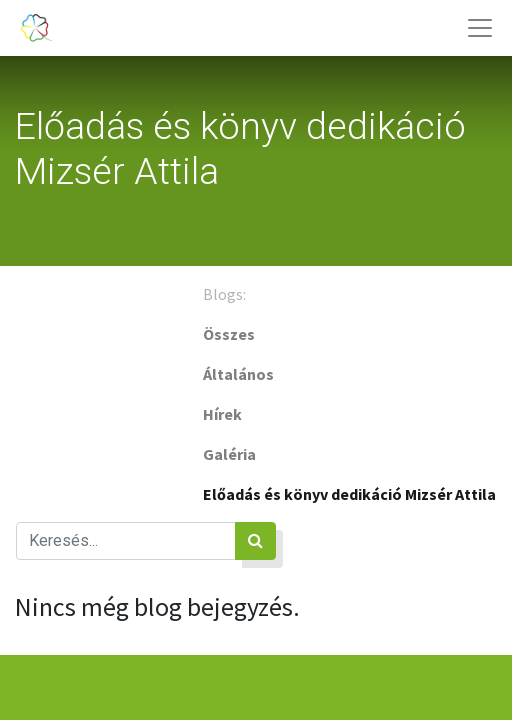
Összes (229, 334)
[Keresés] (255, 541)
